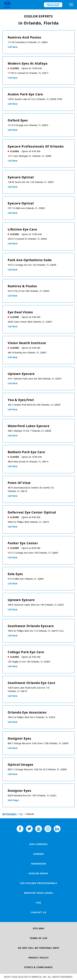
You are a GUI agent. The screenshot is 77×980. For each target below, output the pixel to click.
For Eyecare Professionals (38, 883)
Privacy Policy (39, 958)
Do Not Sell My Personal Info (38, 948)
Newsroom (39, 864)
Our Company (38, 844)
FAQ (38, 903)
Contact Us (39, 912)
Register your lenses (38, 893)
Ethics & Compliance (38, 967)
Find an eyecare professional (53, 5)
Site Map (39, 928)
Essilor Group (38, 873)
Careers (38, 854)
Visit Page (13, 800)
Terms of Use (38, 938)
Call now (13, 47)
